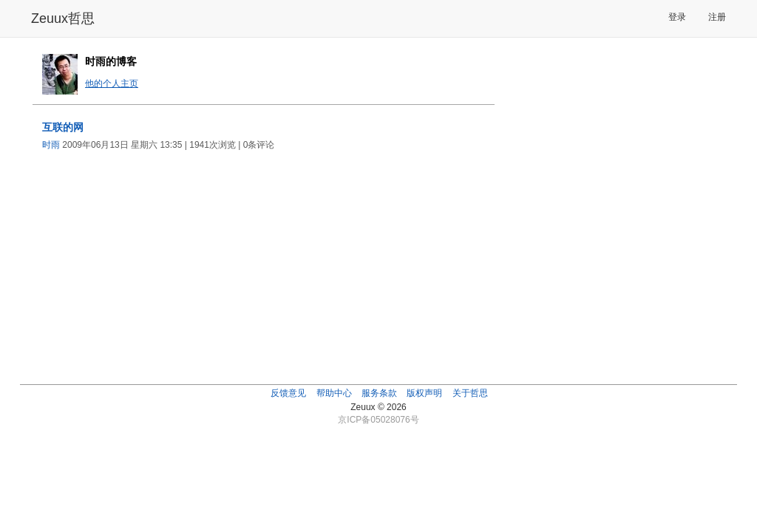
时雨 (51, 145)
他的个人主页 (112, 83)
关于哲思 (470, 393)
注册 (717, 17)
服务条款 (379, 393)
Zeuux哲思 (63, 18)
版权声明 (424, 393)
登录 (677, 17)
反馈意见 (288, 393)
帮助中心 (334, 393)
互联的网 (63, 127)
